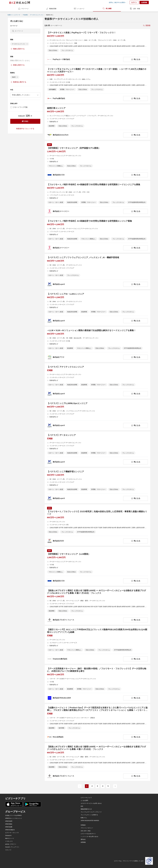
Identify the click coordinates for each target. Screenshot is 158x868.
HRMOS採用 (9, 821)
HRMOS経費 (9, 827)
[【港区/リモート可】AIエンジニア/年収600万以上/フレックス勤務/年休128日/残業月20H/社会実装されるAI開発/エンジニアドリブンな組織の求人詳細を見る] (97, 645)
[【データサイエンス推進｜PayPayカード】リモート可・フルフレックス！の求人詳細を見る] (97, 47)
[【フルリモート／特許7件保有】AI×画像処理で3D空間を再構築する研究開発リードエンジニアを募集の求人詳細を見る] (97, 199)
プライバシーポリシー (87, 828)
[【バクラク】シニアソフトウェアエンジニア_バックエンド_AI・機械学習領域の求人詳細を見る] (97, 271)
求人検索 (107, 9)
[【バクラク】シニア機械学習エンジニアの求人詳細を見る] (97, 486)
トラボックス (9, 841)
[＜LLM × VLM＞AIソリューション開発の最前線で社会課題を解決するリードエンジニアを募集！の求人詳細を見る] (97, 344)
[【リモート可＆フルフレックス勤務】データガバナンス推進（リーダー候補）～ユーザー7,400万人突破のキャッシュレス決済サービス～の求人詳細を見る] (97, 84)
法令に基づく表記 (86, 831)
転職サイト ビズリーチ (14, 15)
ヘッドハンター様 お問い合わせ (89, 837)
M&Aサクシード (10, 838)
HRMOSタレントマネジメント (14, 818)
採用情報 (83, 842)
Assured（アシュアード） (12, 847)
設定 (82, 806)
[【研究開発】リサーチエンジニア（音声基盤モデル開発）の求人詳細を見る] (97, 160)
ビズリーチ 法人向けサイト (88, 834)
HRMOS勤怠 (9, 824)
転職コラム (84, 818)
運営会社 (83, 839)
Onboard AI (8, 836)
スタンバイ (8, 850)
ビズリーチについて (86, 798)
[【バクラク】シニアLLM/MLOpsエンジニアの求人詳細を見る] (97, 415)
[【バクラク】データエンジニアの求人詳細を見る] (97, 449)
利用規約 (83, 825)
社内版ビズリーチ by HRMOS (13, 815)
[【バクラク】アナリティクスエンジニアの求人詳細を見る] (97, 381)
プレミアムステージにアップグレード (91, 812)
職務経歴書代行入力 (86, 809)
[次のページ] (115, 786)
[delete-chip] (27, 44)
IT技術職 (25, 15)
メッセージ (79, 9)
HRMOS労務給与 (10, 830)
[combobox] (25, 95)
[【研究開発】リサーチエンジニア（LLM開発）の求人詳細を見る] (97, 566)
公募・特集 (135, 9)
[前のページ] (80, 786)
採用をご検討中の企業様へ (118, 2)
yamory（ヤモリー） (11, 844)
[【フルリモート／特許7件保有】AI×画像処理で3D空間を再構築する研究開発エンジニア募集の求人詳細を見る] (97, 235)
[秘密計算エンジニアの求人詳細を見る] (97, 122)
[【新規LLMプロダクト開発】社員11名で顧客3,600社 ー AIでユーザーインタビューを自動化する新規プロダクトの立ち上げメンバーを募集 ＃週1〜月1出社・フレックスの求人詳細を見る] (97, 762)
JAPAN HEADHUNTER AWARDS (90, 821)
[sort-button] (147, 26)
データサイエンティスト (37, 15)
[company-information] (85, 59)
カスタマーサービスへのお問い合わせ (91, 803)
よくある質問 (84, 800)
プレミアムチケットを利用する (89, 815)
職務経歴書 (51, 9)
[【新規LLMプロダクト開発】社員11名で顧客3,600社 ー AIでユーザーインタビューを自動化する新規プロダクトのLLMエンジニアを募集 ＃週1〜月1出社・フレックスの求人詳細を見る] (97, 606)
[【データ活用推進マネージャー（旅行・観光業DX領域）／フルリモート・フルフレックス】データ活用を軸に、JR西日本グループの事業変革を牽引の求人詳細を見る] (97, 684)
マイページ (23, 9)
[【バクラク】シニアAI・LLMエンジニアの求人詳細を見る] (97, 308)
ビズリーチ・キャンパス (12, 833)
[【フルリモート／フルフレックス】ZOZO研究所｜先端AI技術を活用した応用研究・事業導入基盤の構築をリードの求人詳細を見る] (97, 525)
